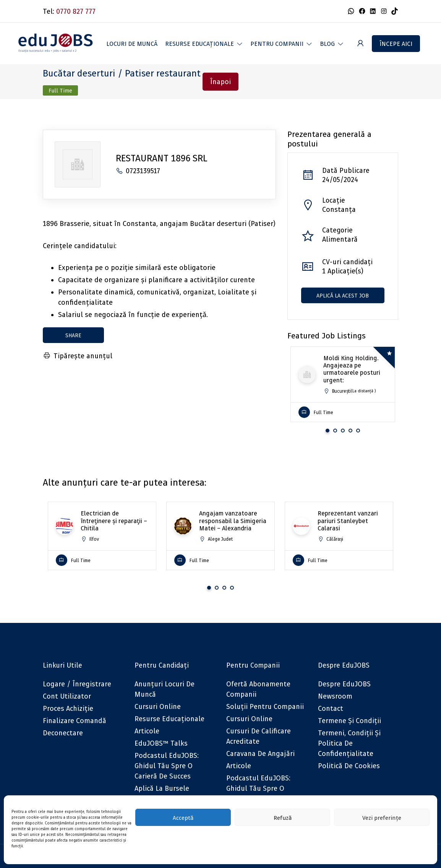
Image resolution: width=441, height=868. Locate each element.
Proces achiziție (68, 708)
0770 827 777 (76, 11)
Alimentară (340, 239)
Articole (147, 731)
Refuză (283, 818)
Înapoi (220, 82)
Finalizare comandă (75, 721)
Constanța (339, 209)
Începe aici (396, 44)
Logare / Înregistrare (77, 684)
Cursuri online (158, 706)
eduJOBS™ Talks (161, 743)
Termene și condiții (349, 721)
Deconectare (63, 733)
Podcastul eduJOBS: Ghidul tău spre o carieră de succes (167, 766)
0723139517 (138, 171)
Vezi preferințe (382, 818)
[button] (204, 44)
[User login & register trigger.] (360, 43)
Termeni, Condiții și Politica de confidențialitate (349, 743)
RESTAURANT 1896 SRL (162, 158)
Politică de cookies (349, 766)
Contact (331, 708)
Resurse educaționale (169, 719)
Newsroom (335, 696)
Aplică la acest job (343, 295)
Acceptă (183, 818)
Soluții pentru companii (265, 706)
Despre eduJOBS (344, 684)
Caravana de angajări (260, 753)
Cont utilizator (67, 696)
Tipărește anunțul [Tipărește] (78, 356)
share (73, 335)
